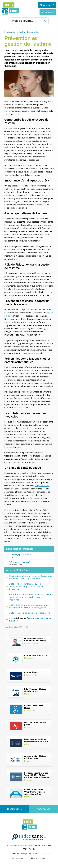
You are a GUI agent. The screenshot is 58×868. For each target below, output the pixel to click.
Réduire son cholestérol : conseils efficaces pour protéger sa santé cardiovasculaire (30, 577)
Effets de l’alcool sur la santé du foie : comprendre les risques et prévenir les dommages (26, 587)
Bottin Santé (12, 845)
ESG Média (34, 853)
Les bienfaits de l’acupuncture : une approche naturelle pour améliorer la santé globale (29, 606)
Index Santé (25, 845)
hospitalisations (42, 486)
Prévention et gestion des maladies (23, 32)
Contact (45, 853)
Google (24, 853)
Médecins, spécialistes (19, 555)
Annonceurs (48, 12)
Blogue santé (47, 5)
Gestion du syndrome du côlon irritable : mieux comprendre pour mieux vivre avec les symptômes (30, 597)
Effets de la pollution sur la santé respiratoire (29, 613)
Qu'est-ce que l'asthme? (19, 562)
